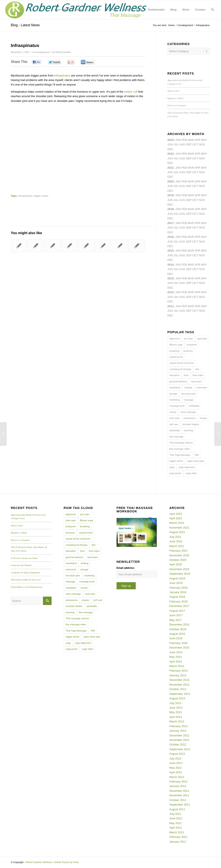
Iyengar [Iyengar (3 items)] (173, 394)
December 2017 (179, 606)
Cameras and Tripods (21, 565)
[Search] (212, 10)
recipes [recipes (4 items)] (203, 418)
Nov (202, 172)
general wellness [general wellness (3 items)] (178, 381)
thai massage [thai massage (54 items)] (176, 437)
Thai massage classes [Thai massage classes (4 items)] (181, 443)
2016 (171, 237)
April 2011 (176, 828)
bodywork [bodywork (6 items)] (192, 345)
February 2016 (179, 643)
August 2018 (177, 597)
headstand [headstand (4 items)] (175, 387)
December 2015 (179, 648)
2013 (171, 278)
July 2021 (175, 537)
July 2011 (175, 814)
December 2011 (179, 791)
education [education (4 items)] (175, 375)
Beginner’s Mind (175, 98)
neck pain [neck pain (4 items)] (174, 418)
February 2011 (179, 837)
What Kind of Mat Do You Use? (26, 580)
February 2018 (179, 601)
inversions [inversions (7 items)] (202, 387)
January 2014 (178, 675)
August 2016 (177, 634)
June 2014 (176, 652)
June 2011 (176, 818)
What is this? (174, 91)
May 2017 (176, 620)
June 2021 (176, 541)
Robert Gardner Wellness (39, 862)
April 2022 (176, 518)
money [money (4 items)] (173, 412)
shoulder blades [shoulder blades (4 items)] (191, 424)
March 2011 (177, 832)
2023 (171, 140)
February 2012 (179, 782)
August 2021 (177, 532)
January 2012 (178, 786)
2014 (171, 265)
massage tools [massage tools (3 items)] (177, 406)
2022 (171, 154)
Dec (170, 205)
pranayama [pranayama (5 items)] (190, 418)
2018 (171, 209)
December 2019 (179, 569)
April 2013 (176, 717)
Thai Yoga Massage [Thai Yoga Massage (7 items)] (180, 455)
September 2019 (180, 574)
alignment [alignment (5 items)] (175, 339)
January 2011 (178, 842)
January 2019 (178, 592)
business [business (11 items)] (188, 351)
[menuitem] (62, 10)
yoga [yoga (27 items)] (172, 467)
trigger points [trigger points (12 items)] (176, 461)
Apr (197, 140)
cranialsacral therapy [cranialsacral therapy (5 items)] (180, 369)
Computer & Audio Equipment (25, 572)
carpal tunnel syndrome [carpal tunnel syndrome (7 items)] (182, 363)
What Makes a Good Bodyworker (27, 587)
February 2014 (179, 671)
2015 (171, 251)
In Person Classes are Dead (24, 558)
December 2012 (179, 735)
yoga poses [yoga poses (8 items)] (175, 473)
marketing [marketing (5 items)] (175, 400)
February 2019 (179, 588)
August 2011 (177, 809)
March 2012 (177, 777)
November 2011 (179, 795)
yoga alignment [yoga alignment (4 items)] (187, 467)
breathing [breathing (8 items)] (174, 351)
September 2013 (180, 694)
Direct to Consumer (177, 105)
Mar (191, 154)
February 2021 (179, 551)
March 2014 (177, 666)
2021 (171, 168)
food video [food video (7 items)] (198, 375)
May (204, 223)
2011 (171, 306)
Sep (189, 200)
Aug (182, 172)
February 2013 (179, 726)
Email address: (126, 568)
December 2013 (179, 680)
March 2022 (177, 523)
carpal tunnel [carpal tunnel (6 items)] (176, 357)
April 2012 (176, 772)
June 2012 (176, 763)
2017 (171, 223)
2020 (171, 181)
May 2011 (176, 823)
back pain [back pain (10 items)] (202, 339)
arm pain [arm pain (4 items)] (188, 339)
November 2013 (179, 685)
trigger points (41, 196)
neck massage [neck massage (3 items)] (188, 412)
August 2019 (177, 578)
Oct (195, 186)
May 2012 (176, 768)
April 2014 (176, 662)
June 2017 (176, 615)
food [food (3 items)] (186, 375)
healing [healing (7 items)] (188, 387)
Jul (176, 172)
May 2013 (176, 712)
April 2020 (176, 564)
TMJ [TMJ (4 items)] (197, 455)
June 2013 (176, 708)
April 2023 (176, 514)
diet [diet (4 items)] (197, 369)
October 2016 (178, 629)
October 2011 (178, 800)
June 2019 (176, 583)
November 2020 (179, 555)
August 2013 (177, 698)
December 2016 (179, 625)
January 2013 (178, 731)
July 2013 (175, 703)
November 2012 (179, 740)
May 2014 (176, 657)
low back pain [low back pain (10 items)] (189, 394)
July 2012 (175, 758)
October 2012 (178, 744)
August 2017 (177, 611)
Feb (184, 168)
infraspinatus (62, 75)
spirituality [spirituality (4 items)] (175, 430)
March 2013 (177, 721)
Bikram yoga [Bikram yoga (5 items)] (176, 345)
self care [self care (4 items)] (174, 424)
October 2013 (178, 689)
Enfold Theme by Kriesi (67, 862)
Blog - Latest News (25, 25)
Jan (178, 195)
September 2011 (180, 805)
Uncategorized (42, 52)
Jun (170, 172)
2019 (171, 195)
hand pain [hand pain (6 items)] (196, 381)
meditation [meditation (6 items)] (194, 406)
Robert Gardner (63, 52)
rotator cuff (131, 92)
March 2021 (177, 546)
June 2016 (176, 638)
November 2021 (179, 528)
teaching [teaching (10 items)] (188, 430)
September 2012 (180, 749)
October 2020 (178, 560)
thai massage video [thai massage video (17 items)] (180, 449)
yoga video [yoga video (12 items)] (191, 473)
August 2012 (177, 754)
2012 (171, 292)
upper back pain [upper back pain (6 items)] (196, 461)
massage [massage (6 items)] (189, 400)
